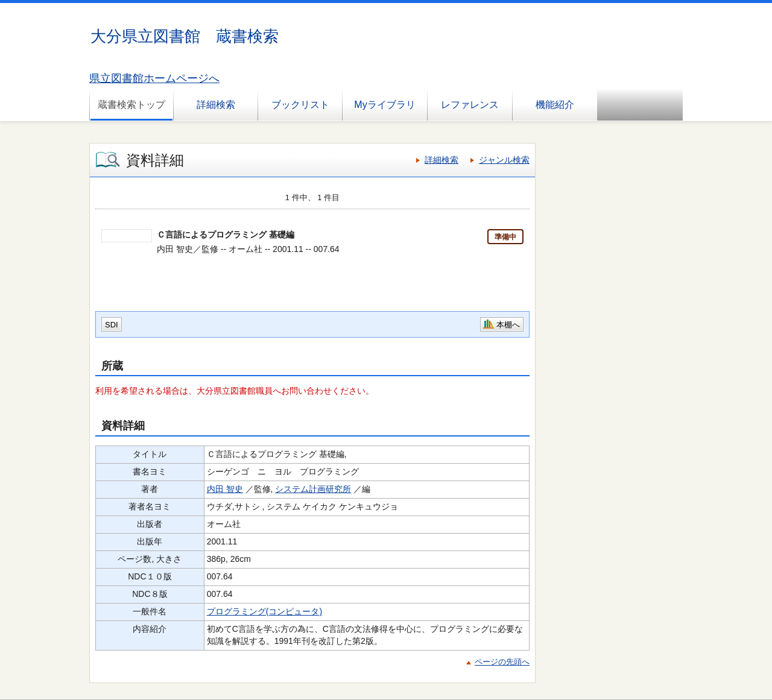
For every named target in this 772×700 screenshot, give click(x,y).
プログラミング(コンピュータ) (264, 611)
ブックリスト (300, 105)
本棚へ (508, 325)
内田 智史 (225, 489)
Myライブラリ (384, 105)
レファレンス (470, 105)
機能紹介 (555, 105)
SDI (112, 325)
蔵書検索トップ (131, 105)
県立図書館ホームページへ (154, 78)
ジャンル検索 (504, 160)
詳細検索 (216, 105)
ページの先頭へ (502, 662)
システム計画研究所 (313, 489)
